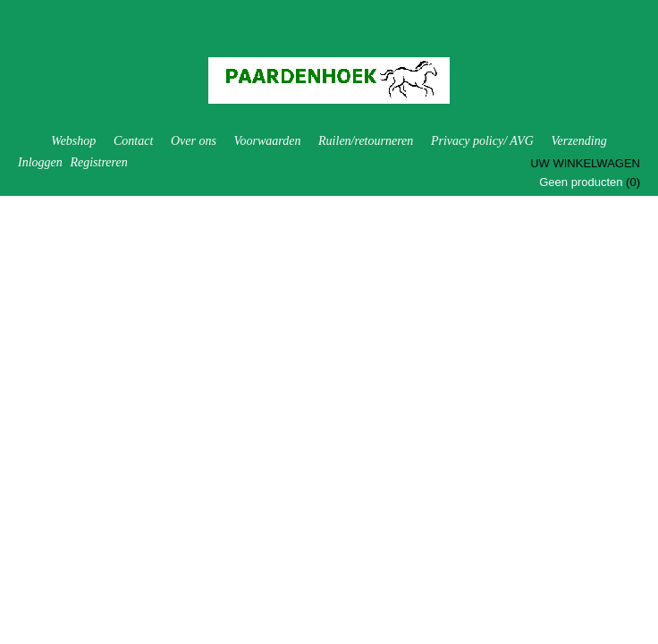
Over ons (194, 141)
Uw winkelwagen (585, 163)
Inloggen (40, 162)
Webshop (73, 141)
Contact (133, 141)
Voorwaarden (267, 141)
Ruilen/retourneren (366, 141)
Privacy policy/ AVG (482, 141)
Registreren (98, 162)
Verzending (578, 141)
